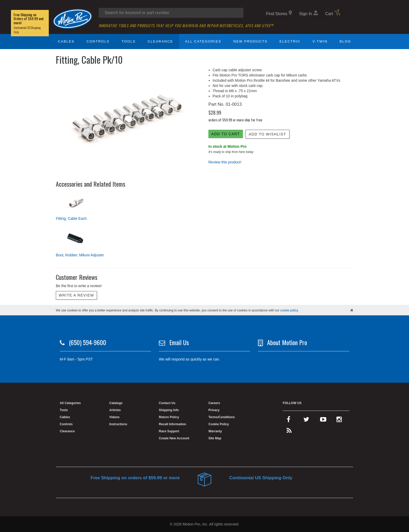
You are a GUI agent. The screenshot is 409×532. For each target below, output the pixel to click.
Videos (114, 417)
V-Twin (320, 41)
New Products (251, 41)
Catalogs (116, 403)
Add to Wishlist (267, 134)
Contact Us (167, 403)
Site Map (215, 438)
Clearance (160, 41)
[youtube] (323, 421)
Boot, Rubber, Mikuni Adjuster (80, 255)
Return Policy (169, 417)
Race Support (169, 431)
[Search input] (171, 13)
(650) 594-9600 (88, 342)
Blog (345, 41)
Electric (290, 41)
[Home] (73, 19)
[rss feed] (289, 432)
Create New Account (174, 438)
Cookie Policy (219, 424)
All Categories (203, 41)
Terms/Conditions (222, 417)
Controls (98, 41)
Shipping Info (169, 410)
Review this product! (225, 162)
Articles (115, 410)
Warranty (215, 431)
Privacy (214, 410)
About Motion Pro (287, 342)
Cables (66, 41)
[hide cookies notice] (352, 310)
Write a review (76, 295)
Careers (214, 403)
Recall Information (173, 424)
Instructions (118, 424)
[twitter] (306, 421)
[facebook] (288, 421)
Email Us (179, 342)
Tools (129, 41)
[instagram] (339, 421)
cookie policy (289, 310)
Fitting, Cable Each (71, 218)
